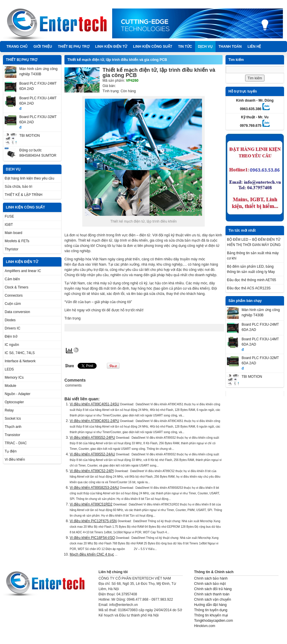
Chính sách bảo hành (211, 578)
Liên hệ (254, 47)
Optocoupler (14, 402)
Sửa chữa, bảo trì (18, 187)
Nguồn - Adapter (18, 394)
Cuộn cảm (13, 304)
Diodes (10, 320)
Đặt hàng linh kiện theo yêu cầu (29, 178)
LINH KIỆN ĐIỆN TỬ (111, 47)
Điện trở (11, 336)
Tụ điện (11, 451)
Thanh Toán (230, 47)
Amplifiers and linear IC (23, 271)
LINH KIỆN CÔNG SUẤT (153, 47)
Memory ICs (14, 377)
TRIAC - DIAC (16, 443)
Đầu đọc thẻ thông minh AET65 (252, 280)
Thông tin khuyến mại (211, 615)
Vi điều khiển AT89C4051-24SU (94, 404)
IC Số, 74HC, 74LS (20, 353)
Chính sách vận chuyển (213, 599)
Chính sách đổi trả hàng (213, 589)
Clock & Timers (17, 287)
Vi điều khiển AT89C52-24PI (92, 471)
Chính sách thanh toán (212, 594)
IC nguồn (12, 345)
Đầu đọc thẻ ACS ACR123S (249, 288)
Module (10, 386)
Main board (13, 233)
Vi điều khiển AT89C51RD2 (91, 504)
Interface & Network (20, 361)
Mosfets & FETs (17, 241)
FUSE (9, 216)
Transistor (12, 435)
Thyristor (12, 249)
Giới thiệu (43, 47)
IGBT (9, 225)
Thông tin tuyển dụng (211, 610)
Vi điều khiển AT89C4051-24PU (94, 421)
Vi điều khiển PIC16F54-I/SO (92, 538)
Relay (9, 410)
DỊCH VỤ (205, 47)
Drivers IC (12, 328)
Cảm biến (12, 279)
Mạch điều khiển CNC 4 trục (92, 554)
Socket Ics (13, 418)
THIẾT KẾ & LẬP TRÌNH (24, 195)
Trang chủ (17, 47)
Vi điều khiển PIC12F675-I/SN (93, 521)
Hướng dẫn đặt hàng (210, 605)
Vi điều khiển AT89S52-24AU (92, 454)
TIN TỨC (185, 47)
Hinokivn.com (205, 626)
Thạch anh (13, 427)
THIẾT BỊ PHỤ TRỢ (74, 47)
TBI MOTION (30, 136)
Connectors (14, 295)
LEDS (9, 369)
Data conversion (17, 312)
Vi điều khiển (15, 459)
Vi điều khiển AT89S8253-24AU (94, 488)
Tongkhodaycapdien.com (214, 621)
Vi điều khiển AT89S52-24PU (92, 438)
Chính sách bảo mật (210, 584)
